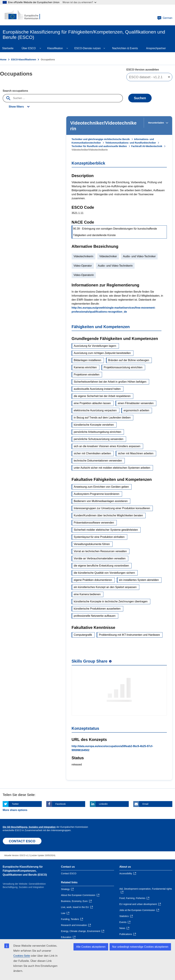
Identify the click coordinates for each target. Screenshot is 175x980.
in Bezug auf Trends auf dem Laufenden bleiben (102, 418)
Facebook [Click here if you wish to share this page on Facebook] (61, 804)
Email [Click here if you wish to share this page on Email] (145, 804)
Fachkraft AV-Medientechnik (147, 146)
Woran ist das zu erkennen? (79, 2)
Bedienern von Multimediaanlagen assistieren (101, 501)
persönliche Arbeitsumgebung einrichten (98, 432)
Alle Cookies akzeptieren (91, 947)
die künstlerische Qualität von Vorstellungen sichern (104, 573)
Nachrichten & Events (125, 48)
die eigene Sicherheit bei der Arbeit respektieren (102, 396)
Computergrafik (83, 635)
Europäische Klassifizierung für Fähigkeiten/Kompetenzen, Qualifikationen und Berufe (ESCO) (25, 871)
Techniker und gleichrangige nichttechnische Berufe (101, 139)
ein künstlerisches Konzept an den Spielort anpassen (105, 587)
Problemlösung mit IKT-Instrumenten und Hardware (129, 635)
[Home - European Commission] (23, 15)
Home (3, 60)
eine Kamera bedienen (87, 594)
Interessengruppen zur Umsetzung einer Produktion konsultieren (112, 508)
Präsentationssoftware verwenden (94, 523)
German (165, 18)
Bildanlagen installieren (88, 360)
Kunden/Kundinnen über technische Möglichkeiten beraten (108, 515)
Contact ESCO (69, 873)
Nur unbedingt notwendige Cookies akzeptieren (140, 947)
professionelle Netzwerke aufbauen (95, 616)
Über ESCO (29, 48)
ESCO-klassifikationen (24, 60)
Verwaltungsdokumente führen (92, 544)
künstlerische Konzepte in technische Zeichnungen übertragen (111, 601)
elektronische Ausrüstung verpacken (95, 410)
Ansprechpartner (156, 48)
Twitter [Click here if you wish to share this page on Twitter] (15, 804)
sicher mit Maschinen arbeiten (136, 453)
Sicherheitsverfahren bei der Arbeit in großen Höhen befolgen (110, 382)
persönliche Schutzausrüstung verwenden (99, 439)
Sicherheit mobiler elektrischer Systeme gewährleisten (106, 530)
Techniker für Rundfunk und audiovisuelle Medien (99, 146)
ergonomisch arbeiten (136, 410)
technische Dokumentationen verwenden (98, 461)
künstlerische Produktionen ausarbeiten (97, 609)
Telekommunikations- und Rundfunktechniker (131, 143)
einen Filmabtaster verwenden (136, 403)
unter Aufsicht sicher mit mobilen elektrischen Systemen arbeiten (112, 468)
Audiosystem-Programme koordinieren (97, 494)
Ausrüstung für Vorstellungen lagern (95, 346)
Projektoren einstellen (87, 375)
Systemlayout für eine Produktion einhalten (99, 537)
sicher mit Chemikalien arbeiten (92, 453)
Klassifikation (55, 48)
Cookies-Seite (22, 956)
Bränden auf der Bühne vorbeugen (129, 360)
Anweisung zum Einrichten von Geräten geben (101, 487)
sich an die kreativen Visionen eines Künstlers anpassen (107, 446)
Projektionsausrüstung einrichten (123, 367)
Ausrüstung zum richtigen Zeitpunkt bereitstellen (102, 353)
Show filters (16, 107)
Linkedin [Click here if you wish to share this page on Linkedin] (103, 804)
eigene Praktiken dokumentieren (93, 580)
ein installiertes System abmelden (139, 580)
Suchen (140, 98)
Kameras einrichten (85, 367)
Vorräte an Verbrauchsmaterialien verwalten (100, 558)
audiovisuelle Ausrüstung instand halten (97, 389)
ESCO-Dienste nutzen (87, 48)
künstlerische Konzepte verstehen (94, 425)
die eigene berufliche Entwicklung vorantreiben (101, 566)
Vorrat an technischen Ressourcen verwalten (100, 551)
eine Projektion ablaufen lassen (92, 403)
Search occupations (15, 91)
